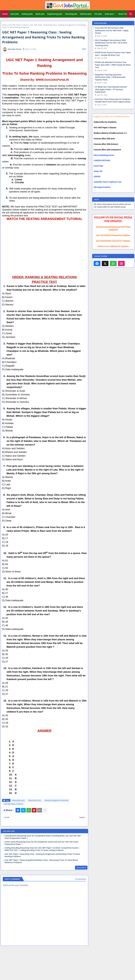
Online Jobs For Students (105, 122)
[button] (131, 14)
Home (5, 14)
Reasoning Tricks (35, 800)
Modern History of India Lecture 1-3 (110, 133)
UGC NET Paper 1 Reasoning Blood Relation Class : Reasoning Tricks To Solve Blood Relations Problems (41, 861)
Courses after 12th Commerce (107, 150)
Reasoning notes (18, 800)
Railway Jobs (27, 14)
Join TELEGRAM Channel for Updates (113, 235)
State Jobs (109, 14)
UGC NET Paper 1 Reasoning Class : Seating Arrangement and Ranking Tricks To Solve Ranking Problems (42, 855)
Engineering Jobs (55, 14)
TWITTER (125, 227)
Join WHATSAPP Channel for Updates (113, 241)
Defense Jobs (86, 14)
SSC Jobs (98, 14)
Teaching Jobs (71, 14)
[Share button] (45, 810)
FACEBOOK (101, 227)
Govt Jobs (15, 14)
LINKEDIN (113, 230)
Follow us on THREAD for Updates (113, 246)
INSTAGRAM (114, 227)
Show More (81, 868)
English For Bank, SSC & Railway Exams (111, 116)
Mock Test (123, 14)
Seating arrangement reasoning (56, 800)
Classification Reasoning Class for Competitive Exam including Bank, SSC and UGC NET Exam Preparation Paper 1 (43, 837)
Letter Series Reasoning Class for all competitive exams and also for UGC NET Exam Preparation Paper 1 (41, 843)
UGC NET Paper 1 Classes (18, 25)
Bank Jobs (40, 14)
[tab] (5, 14)
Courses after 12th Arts (104, 139)
